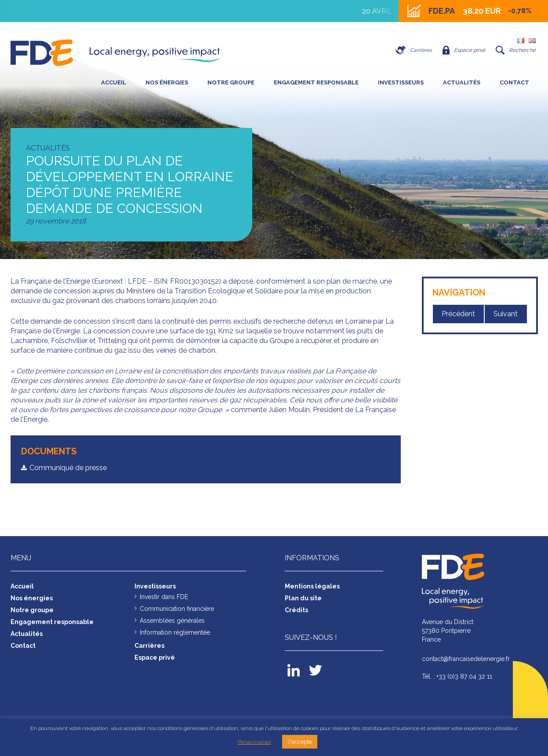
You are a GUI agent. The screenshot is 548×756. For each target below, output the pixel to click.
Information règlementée (175, 632)
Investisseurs (401, 82)
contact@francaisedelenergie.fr (466, 659)
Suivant (506, 314)
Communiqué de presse (68, 468)
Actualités (462, 82)
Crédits (296, 610)
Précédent (458, 314)
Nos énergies (167, 82)
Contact (514, 82)
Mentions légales (312, 586)
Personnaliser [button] (254, 742)
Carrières (414, 50)
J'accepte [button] (300, 742)
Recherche (516, 50)
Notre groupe (231, 82)
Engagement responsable (316, 82)
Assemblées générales (172, 621)
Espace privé (464, 50)
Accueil (114, 82)
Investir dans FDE (164, 597)
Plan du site (303, 598)
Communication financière (177, 609)
